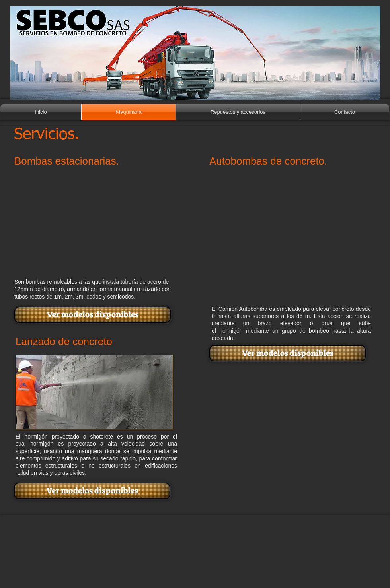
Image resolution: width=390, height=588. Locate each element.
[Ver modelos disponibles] (93, 315)
